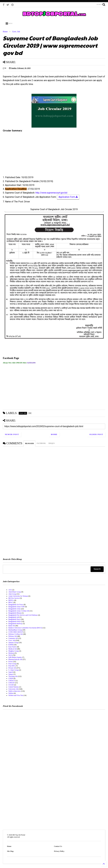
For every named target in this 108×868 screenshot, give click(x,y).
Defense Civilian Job (16, 634)
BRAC (11, 602)
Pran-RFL (12, 666)
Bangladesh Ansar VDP (16, 607)
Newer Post (12, 434)
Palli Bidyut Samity (15, 657)
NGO (10, 655)
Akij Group (12, 594)
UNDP (11, 678)
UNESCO (12, 681)
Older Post (96, 434)
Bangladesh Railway (15, 624)
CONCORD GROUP (16, 632)
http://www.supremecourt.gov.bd (51, 193)
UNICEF (11, 683)
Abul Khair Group (15, 592)
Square (11, 674)
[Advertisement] (54, 155)
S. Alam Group (13, 670)
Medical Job (13, 649)
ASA (10, 590)
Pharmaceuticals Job (15, 659)
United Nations (14, 687)
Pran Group (12, 664)
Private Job (12, 668)
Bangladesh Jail (14, 617)
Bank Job (12, 626)
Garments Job (13, 638)
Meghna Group (14, 651)
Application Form (68, 197)
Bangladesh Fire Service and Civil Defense (23, 615)
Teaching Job (13, 676)
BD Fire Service (14, 598)
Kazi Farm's (13, 647)
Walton (11, 693)
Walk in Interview (14, 691)
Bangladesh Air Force (16, 605)
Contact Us (58, 846)
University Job (13, 689)
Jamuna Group (13, 643)
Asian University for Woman (18, 596)
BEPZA (11, 600)
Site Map (10, 851)
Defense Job (13, 636)
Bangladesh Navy (14, 619)
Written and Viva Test (16, 695)
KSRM (11, 645)
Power (11, 662)
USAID (11, 685)
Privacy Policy (59, 851)
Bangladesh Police (15, 621)
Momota (11, 653)
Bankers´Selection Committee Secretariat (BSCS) (25, 628)
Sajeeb (11, 672)
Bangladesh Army (14, 609)
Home (5, 32)
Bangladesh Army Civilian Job (19, 611)
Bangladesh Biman (15, 613)
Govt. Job (16, 32)
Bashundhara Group (15, 630)
